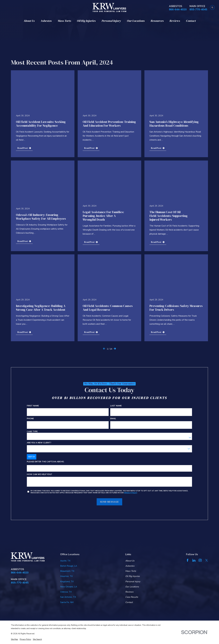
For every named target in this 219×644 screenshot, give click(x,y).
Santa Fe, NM (67, 602)
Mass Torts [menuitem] (64, 21)
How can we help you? (39, 474)
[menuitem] (14, 639)
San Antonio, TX (68, 597)
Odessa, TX (66, 592)
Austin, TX (65, 561)
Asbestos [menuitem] (46, 21)
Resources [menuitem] (157, 21)
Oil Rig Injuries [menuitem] (86, 21)
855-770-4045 (198, 10)
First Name (33, 406)
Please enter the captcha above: (46, 462)
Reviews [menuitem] (175, 21)
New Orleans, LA (69, 587)
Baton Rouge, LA (69, 566)
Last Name (116, 406)
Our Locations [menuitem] (136, 21)
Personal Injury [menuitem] (111, 21)
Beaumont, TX (67, 571)
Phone (30, 419)
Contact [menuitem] (191, 21)
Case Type (32, 432)
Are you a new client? (39, 443)
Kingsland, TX (67, 582)
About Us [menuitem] (29, 21)
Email (113, 419)
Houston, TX (66, 576)
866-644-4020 (178, 10)
